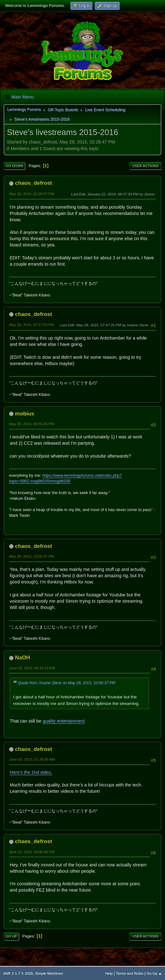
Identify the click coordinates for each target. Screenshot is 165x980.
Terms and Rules (130, 973)
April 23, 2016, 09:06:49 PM (32, 852)
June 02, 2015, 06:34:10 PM (32, 668)
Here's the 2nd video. (31, 772)
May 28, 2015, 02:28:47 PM (32, 194)
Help (109, 973)
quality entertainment (64, 721)
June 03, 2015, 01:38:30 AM (32, 759)
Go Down (14, 166)
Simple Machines (49, 973)
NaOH (23, 657)
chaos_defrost (34, 183)
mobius (25, 414)
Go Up (11, 936)
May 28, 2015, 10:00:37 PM (32, 556)
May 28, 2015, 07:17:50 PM (32, 325)
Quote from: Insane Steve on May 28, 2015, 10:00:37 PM (67, 683)
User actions (145, 166)
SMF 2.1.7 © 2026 (18, 973)
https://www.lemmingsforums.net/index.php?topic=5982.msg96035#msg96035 (65, 478)
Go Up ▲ (154, 973)
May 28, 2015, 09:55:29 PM (32, 424)
